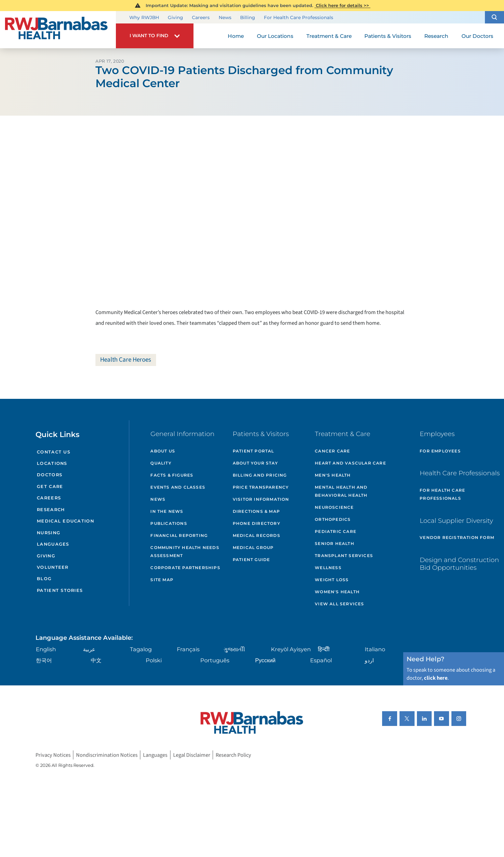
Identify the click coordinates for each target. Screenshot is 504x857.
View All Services (339, 604)
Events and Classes (178, 487)
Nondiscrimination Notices (107, 755)
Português (215, 660)
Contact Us (54, 452)
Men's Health (333, 475)
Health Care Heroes (126, 360)
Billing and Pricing (260, 475)
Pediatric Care (336, 531)
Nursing (49, 533)
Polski (154, 660)
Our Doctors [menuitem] (477, 36)
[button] (494, 17)
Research (51, 510)
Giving (175, 17)
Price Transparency (261, 487)
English (46, 649)
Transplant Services (344, 556)
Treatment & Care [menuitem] (329, 36)
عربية (89, 649)
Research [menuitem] (436, 36)
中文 (96, 660)
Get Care (50, 486)
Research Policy (233, 755)
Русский (265, 660)
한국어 (44, 660)
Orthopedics (333, 519)
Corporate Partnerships (185, 568)
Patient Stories (60, 590)
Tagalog (141, 649)
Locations (52, 463)
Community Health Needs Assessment (185, 552)
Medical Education (65, 521)
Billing (247, 17)
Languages (53, 544)
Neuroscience (334, 507)
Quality (161, 463)
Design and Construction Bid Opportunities (459, 564)
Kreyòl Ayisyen (291, 649)
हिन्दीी (324, 649)
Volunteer (53, 567)
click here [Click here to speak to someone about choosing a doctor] (436, 678)
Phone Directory (257, 523)
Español (321, 660)
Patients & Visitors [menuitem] (388, 36)
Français (188, 649)
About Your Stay (255, 463)
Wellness (328, 568)
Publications (169, 523)
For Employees (440, 451)
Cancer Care (332, 451)
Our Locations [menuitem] (275, 36)
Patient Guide (251, 560)
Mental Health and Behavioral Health (341, 491)
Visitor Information (261, 499)
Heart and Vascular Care (350, 463)
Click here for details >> (342, 5)
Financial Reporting (179, 535)
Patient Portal (254, 451)
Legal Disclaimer (192, 755)
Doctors (50, 475)
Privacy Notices (53, 755)
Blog (44, 579)
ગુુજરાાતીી (234, 649)
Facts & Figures (172, 475)
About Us (163, 451)
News (225, 17)
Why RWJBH (144, 17)
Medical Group (253, 547)
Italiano (375, 649)
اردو (369, 660)
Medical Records (257, 535)
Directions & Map (256, 511)
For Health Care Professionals (299, 17)
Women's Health (337, 592)
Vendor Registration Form (457, 537)
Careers (201, 17)
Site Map (162, 580)
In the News (167, 511)
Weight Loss (332, 580)
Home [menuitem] (236, 36)
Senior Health (335, 543)
